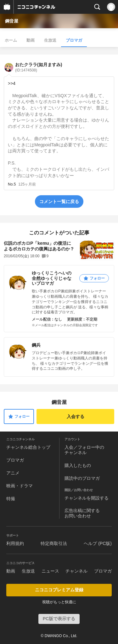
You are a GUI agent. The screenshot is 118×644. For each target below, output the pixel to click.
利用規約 (15, 543)
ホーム (11, 40)
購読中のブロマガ (82, 478)
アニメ (13, 473)
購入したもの (78, 465)
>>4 (12, 83)
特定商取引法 (54, 543)
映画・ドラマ (20, 486)
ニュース (50, 571)
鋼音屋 (12, 21)
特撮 (11, 499)
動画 (31, 40)
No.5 (12, 184)
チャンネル (76, 571)
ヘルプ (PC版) (98, 543)
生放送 (50, 40)
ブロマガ (74, 40)
